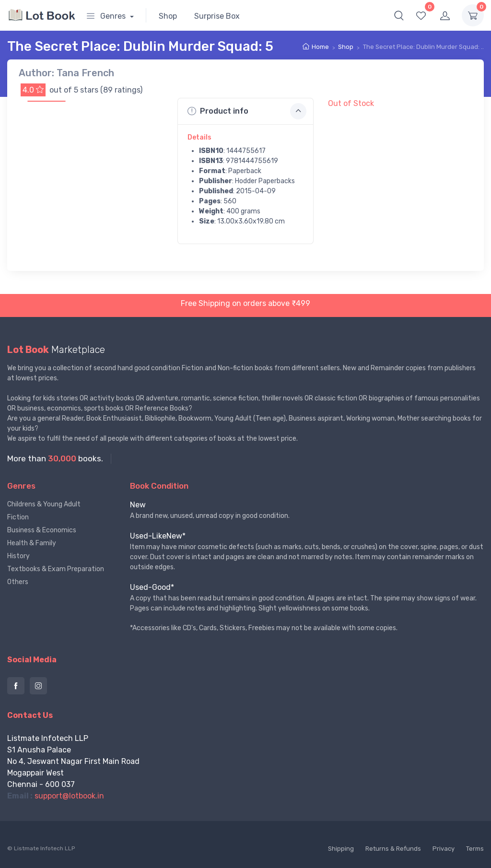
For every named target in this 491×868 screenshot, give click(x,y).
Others (18, 582)
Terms (475, 849)
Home (320, 47)
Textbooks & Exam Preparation (56, 569)
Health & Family (32, 543)
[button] (399, 15)
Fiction (18, 517)
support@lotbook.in (69, 796)
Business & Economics (42, 530)
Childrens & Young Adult (44, 504)
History (18, 556)
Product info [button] (247, 111)
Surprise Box (217, 16)
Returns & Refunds (393, 849)
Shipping (341, 849)
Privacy (444, 849)
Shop (168, 16)
